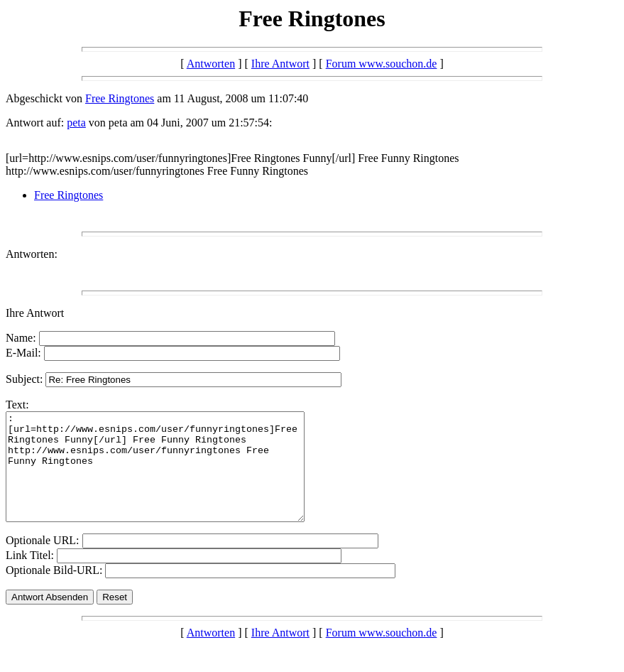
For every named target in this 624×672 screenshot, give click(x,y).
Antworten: (32, 254)
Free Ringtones (120, 98)
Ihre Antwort (280, 64)
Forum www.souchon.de (382, 64)
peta (76, 123)
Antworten (211, 64)
